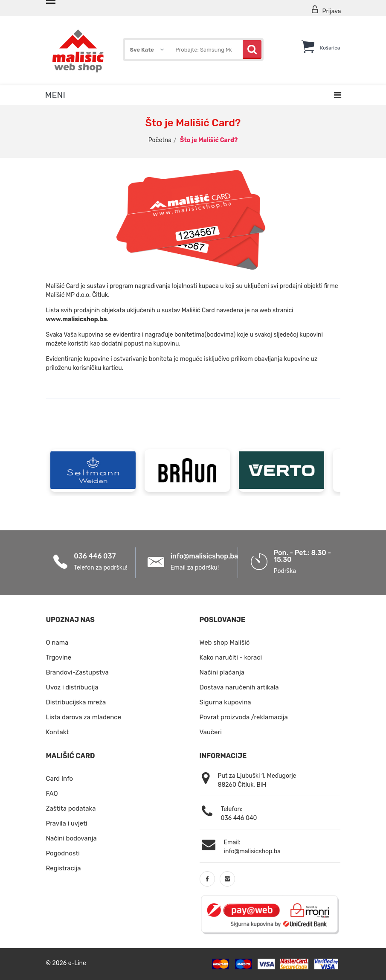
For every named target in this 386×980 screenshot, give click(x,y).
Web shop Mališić (225, 643)
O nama (57, 643)
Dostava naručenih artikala (239, 687)
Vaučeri (211, 732)
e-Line (77, 963)
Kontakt (58, 732)
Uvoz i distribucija (72, 687)
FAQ (52, 794)
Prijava (326, 10)
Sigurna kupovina (225, 702)
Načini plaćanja (222, 672)
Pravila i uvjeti (67, 823)
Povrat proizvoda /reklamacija (244, 717)
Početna (160, 140)
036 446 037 (95, 556)
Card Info (60, 779)
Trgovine (59, 657)
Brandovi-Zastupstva (77, 672)
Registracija (64, 868)
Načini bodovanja (71, 838)
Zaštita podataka (71, 808)
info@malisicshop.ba (204, 556)
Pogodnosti (63, 853)
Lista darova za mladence (84, 717)
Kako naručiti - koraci (231, 657)
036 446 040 (239, 818)
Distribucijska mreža (76, 702)
